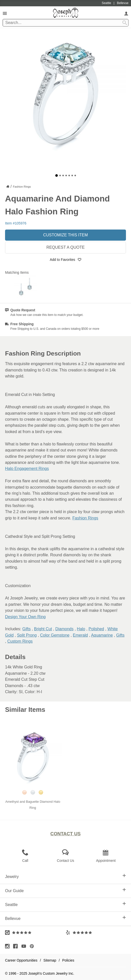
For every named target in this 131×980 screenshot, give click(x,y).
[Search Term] (65, 23)
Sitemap (50, 960)
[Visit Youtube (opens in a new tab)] (25, 946)
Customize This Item (65, 235)
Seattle (65, 904)
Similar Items (25, 710)
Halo (81, 629)
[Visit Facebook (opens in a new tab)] (17, 946)
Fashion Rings (85, 518)
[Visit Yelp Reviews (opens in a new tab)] (96, 933)
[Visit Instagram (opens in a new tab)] (9, 946)
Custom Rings (20, 641)
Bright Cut (43, 629)
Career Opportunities (21, 960)
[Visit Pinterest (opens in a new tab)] (33, 946)
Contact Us (66, 834)
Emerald (81, 635)
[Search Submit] (125, 23)
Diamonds (64, 629)
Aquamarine (102, 635)
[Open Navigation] (5, 13)
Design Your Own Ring (25, 617)
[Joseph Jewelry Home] (8, 186)
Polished (96, 629)
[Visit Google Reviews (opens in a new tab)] (35, 933)
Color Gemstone (55, 635)
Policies (68, 960)
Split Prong (27, 635)
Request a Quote (66, 247)
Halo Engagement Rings (27, 469)
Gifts (26, 629)
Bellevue (65, 918)
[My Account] (126, 13)
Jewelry (65, 876)
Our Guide (65, 890)
